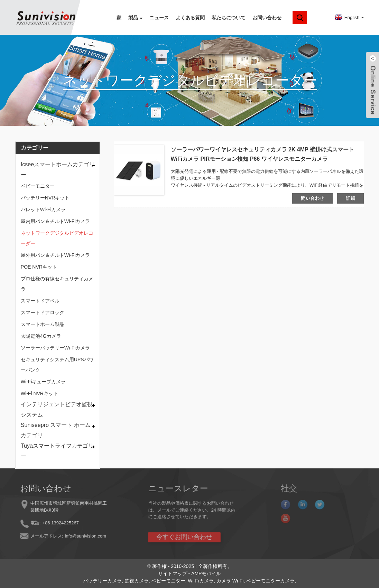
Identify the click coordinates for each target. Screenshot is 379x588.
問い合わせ (312, 198)
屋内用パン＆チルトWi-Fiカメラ (56, 221)
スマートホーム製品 (43, 324)
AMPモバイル (206, 573)
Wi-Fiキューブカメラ (43, 382)
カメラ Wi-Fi (230, 581)
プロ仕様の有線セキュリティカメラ (57, 284)
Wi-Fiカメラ (201, 581)
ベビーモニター (38, 186)
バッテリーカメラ (102, 581)
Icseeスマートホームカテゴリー (58, 170)
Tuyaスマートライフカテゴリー (57, 451)
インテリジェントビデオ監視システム (57, 409)
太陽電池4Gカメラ (41, 336)
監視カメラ (137, 581)
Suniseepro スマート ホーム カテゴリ (56, 430)
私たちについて (229, 18)
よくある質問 (190, 18)
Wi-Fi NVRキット (39, 393)
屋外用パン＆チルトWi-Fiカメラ (56, 255)
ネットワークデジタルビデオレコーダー (57, 238)
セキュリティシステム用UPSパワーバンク (57, 365)
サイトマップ (173, 573)
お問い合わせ (267, 18)
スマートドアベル (40, 301)
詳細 (350, 198)
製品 (135, 18)
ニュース (159, 18)
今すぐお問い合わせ (167, 537)
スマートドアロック (43, 312)
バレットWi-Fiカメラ (43, 209)
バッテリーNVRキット (45, 198)
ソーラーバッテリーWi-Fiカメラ (56, 348)
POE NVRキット (39, 267)
